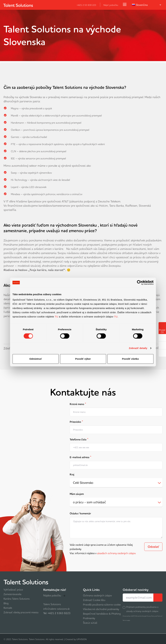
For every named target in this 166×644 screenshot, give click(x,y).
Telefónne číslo (79, 439)
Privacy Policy (151, 616)
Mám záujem (77, 494)
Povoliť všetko (130, 359)
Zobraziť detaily (138, 348)
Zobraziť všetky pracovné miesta (21, 612)
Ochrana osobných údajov (97, 595)
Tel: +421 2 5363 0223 (57, 613)
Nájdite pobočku (54, 595)
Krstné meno (78, 404)
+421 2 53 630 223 (84, 5)
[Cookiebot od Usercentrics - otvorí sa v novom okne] (139, 283)
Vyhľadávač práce (13, 590)
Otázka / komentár (80, 513)
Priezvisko (76, 422)
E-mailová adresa (80, 457)
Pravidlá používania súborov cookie (102, 605)
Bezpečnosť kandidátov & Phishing (102, 614)
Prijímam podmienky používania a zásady (142, 609)
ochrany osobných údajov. (146, 611)
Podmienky (89, 618)
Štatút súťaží (90, 623)
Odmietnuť (36, 359)
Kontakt (8, 608)
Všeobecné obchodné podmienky (101, 609)
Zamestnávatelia (12, 594)
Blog (6, 603)
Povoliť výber (83, 359)
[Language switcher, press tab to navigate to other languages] (147, 5)
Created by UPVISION (76, 639)
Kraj (72, 474)
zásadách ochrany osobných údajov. (117, 553)
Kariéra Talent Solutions (17, 599)
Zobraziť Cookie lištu (94, 600)
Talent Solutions (52, 604)
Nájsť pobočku (111, 5)
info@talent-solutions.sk (56, 609)
